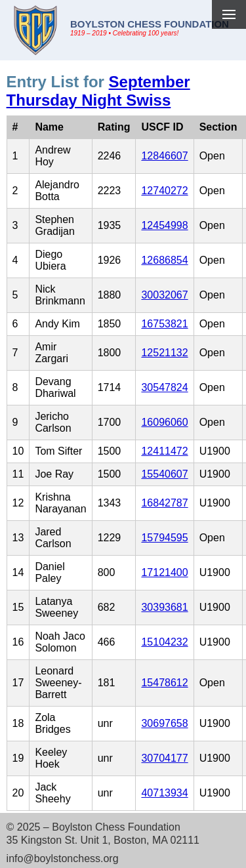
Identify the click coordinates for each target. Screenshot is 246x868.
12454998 (164, 225)
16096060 (164, 422)
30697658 (164, 723)
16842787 (164, 503)
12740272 (164, 191)
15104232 (164, 642)
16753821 (164, 324)
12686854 (164, 260)
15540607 (164, 474)
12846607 (164, 156)
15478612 (164, 683)
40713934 (164, 793)
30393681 (164, 607)
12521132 (164, 353)
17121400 (164, 572)
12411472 (164, 451)
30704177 (164, 758)
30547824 (164, 387)
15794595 (164, 538)
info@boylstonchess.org (63, 858)
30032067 (164, 295)
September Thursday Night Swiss (98, 91)
